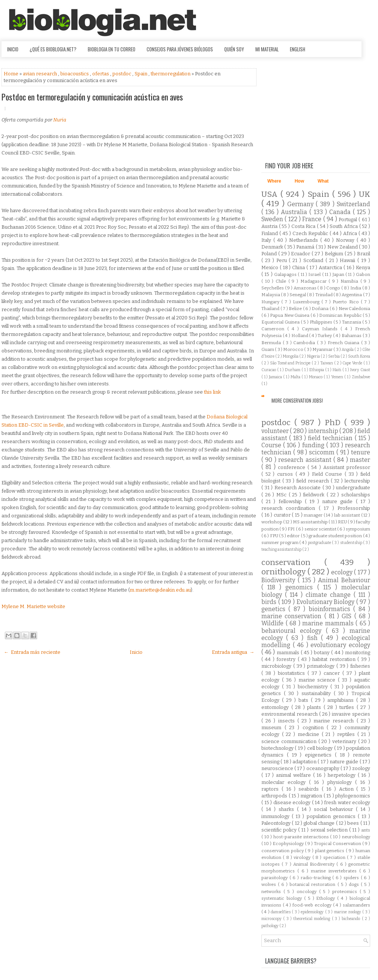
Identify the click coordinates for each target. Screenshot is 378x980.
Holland (300, 336)
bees (354, 823)
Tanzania (352, 322)
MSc (283, 495)
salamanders (356, 905)
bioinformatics (331, 609)
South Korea (359, 356)
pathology (270, 926)
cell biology (321, 748)
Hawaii (349, 260)
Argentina (352, 295)
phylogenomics (353, 796)
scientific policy (280, 830)
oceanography (323, 768)
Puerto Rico (346, 302)
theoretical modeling (313, 919)
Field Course (328, 474)
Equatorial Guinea (281, 322)
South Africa (344, 226)
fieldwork (315, 495)
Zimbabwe (361, 377)
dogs (355, 884)
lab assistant (348, 515)
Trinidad (324, 295)
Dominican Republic (341, 315)
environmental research (290, 714)
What (323, 181)
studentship (352, 543)
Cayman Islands (321, 329)
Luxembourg (307, 302)
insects (288, 721)
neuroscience (278, 768)
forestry (287, 659)
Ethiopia (317, 370)
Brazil (364, 254)
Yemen (338, 377)
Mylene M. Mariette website (33, 606)
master (360, 460)
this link (212, 392)
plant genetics (330, 851)
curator (283, 515)
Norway (346, 240)
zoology (361, 768)
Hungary (271, 302)
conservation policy (283, 851)
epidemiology (313, 912)
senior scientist (321, 529)
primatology (322, 666)
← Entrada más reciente (32, 652)
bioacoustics (75, 74)
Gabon (363, 274)
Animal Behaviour (344, 580)
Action (348, 789)
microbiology (277, 666)
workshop (272, 522)
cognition (315, 728)
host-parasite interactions (302, 837)
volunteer (276, 431)
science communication (290, 741)
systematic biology (283, 898)
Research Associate (298, 488)
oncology (308, 892)
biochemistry (314, 687)
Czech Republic (311, 233)
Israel (315, 274)
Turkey (325, 336)
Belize (296, 309)
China (299, 267)
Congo (334, 288)
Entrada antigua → (233, 652)
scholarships (356, 495)
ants (366, 830)
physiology (341, 782)
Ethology (327, 898)
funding (314, 445)
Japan (339, 274)
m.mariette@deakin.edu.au (160, 590)
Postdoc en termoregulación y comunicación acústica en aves (92, 97)
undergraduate (353, 488)
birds (270, 602)
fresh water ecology (347, 802)
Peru (283, 260)
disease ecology (293, 802)
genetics (275, 609)
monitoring (358, 653)
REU (343, 522)
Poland (270, 254)
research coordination (290, 508)
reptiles (347, 734)
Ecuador (301, 254)
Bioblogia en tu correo (112, 49)
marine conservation (293, 616)
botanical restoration (313, 884)
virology (303, 857)
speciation (335, 857)
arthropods (275, 796)
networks (272, 892)
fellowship (292, 501)
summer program (280, 542)
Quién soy (234, 49)
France (313, 219)
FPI (292, 529)
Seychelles (273, 288)
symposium (358, 529)
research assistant (306, 460)
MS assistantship (311, 522)
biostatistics (293, 673)
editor (294, 536)
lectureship (357, 481)
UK (364, 194)
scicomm (323, 452)
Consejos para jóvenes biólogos (180, 49)
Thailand (271, 309)
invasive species (351, 714)
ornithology (284, 572)
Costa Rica (304, 226)
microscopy (272, 919)
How (299, 181)
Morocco (294, 349)
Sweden (273, 219)
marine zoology (348, 912)
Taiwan (327, 363)
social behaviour (335, 809)
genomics (301, 587)
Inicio (13, 49)
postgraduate (320, 543)
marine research (335, 721)
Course (272, 445)
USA (271, 194)
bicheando (352, 919)
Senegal (298, 295)
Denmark (273, 247)
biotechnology (278, 748)
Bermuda (272, 343)
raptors (271, 789)
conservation (293, 563)
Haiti (337, 370)
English (298, 49)
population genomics (332, 816)
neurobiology (356, 837)
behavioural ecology (294, 631)
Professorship (354, 508)
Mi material (267, 49)
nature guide (339, 501)
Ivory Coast (360, 370)
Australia (295, 212)
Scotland (314, 260)
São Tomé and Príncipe (291, 363)
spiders (352, 878)
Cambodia (305, 343)
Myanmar (323, 349)
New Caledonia (355, 309)
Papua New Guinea (290, 315)
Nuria (60, 120)
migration (312, 796)
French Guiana (344, 343)
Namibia (350, 281)
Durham (293, 370)
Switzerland (353, 204)
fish (314, 638)
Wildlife (274, 623)
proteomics (346, 892)
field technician (331, 438)
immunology (277, 816)
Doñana (321, 309)
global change (320, 823)
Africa (351, 233)
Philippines (322, 322)
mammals (289, 653)
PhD (334, 423)
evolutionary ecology (340, 645)
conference (293, 467)
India (356, 288)
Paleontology (277, 823)
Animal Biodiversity (315, 864)
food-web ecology (313, 905)
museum (273, 728)
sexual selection (330, 830)
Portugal (349, 220)
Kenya (363, 267)
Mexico (271, 267)
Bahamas (352, 336)
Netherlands (305, 240)
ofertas (101, 74)
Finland (270, 233)
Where (274, 181)
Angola (348, 350)
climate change (330, 595)
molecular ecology (285, 782)
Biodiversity (280, 580)
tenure (361, 452)
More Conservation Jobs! (297, 400)
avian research (40, 74)
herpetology (343, 775)
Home (12, 74)
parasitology (275, 878)
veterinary (345, 741)
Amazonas (306, 288)
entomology (276, 707)
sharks (288, 809)
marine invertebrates (335, 871)
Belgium (335, 254)
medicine (310, 734)
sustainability (318, 693)
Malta (296, 377)
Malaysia (271, 295)
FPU (274, 536)
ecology (343, 572)
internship (324, 431)
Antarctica (331, 267)
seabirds (310, 789)
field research (313, 481)
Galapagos (286, 274)
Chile (282, 281)
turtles (348, 707)
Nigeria (314, 356)
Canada (341, 212)
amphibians (342, 700)
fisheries (360, 666)
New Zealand (343, 247)
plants (315, 707)
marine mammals (329, 623)
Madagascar (315, 281)
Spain (142, 74)
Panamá (306, 247)
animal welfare (294, 775)
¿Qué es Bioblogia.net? (53, 49)
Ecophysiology (289, 844)
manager (314, 515)
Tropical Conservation (338, 844)
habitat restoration (335, 659)
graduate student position (336, 536)
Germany (301, 204)
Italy (267, 240)
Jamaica (276, 377)
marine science (318, 680)
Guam (268, 349)
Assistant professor (347, 467)
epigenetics (320, 755)
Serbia (334, 356)
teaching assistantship (282, 549)
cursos (286, 474)
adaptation (305, 762)
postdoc (122, 74)
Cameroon (274, 329)
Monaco (316, 377)
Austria (270, 226)
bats (305, 700)
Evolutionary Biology (326, 602)
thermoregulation (171, 74)
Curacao (269, 370)
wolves (270, 884)
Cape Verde (353, 363)
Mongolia (291, 356)
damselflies (281, 912)
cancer (333, 673)
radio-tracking (317, 878)
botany (322, 653)
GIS (348, 616)
